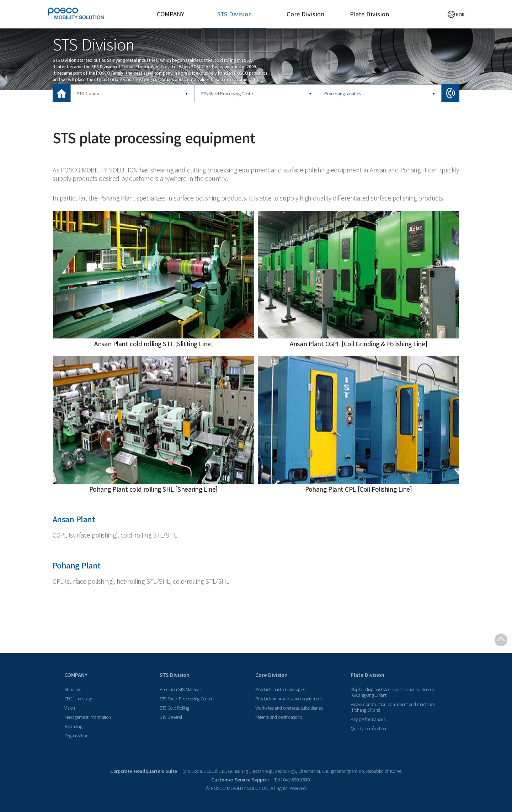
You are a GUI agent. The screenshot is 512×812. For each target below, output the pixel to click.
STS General (171, 717)
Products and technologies (280, 689)
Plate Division (369, 14)
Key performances (368, 719)
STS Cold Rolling (174, 708)
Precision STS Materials (181, 689)
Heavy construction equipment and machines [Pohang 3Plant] (393, 707)
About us (73, 689)
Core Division (305, 14)
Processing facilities (342, 93)
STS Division (234, 14)
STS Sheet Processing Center (227, 93)
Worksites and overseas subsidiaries (289, 708)
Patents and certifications (278, 717)
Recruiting (73, 726)
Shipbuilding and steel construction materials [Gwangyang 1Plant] (392, 692)
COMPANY (170, 14)
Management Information (88, 717)
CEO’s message (79, 698)
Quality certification (368, 728)
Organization (76, 735)
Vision (70, 708)
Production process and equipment (289, 698)
